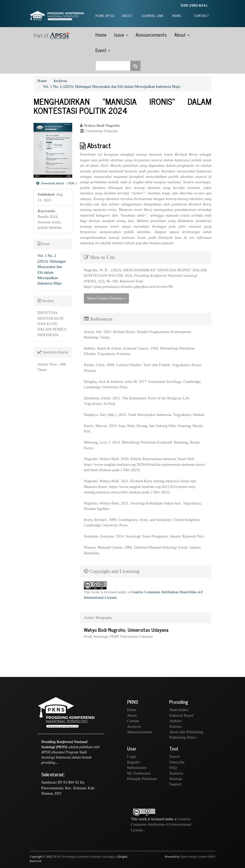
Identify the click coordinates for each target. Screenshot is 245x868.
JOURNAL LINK (152, 15)
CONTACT (202, 15)
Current (133, 721)
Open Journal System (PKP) (198, 857)
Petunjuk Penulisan (142, 779)
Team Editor (179, 710)
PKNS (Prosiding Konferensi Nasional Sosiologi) (84, 857)
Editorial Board (181, 715)
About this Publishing (186, 732)
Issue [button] (121, 35)
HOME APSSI (105, 15)
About (132, 715)
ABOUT (127, 15)
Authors (175, 721)
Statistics (176, 773)
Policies (175, 727)
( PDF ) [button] (54, 183)
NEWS (177, 15)
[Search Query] (116, 66)
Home (101, 35)
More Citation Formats (106, 298)
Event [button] (103, 50)
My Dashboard (139, 773)
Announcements (151, 35)
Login (132, 756)
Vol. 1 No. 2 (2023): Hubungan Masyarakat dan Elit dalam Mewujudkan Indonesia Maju (111, 86)
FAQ (173, 768)
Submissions (137, 768)
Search (174, 756)
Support (175, 784)
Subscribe (177, 762)
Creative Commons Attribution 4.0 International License (161, 824)
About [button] (182, 35)
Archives (60, 81)
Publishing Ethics (183, 737)
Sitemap (175, 779)
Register (134, 762)
